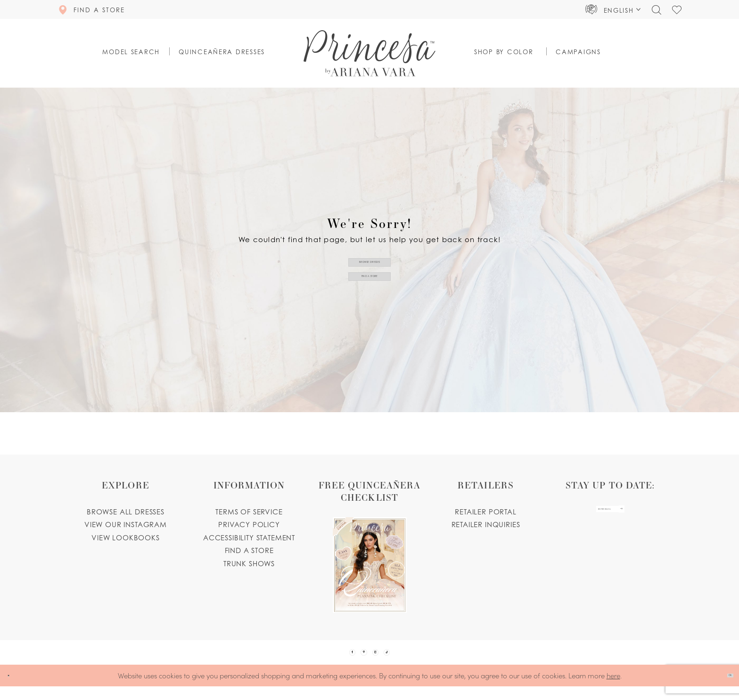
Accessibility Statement (249, 537)
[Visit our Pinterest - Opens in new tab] (357, 659)
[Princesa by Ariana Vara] (369, 53)
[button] (613, 9)
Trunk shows (249, 563)
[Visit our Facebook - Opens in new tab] (332, 659)
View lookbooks (126, 537)
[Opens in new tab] (369, 546)
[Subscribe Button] (646, 517)
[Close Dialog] (14, 689)
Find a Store (370, 283)
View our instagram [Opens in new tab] (126, 524)
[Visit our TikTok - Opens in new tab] (407, 659)
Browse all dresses (126, 512)
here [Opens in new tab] (613, 688)
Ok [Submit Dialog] (723, 689)
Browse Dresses (370, 255)
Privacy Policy (249, 524)
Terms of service (249, 512)
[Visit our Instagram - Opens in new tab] (382, 659)
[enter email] (610, 517)
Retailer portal (485, 512)
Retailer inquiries (486, 524)
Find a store (249, 550)
